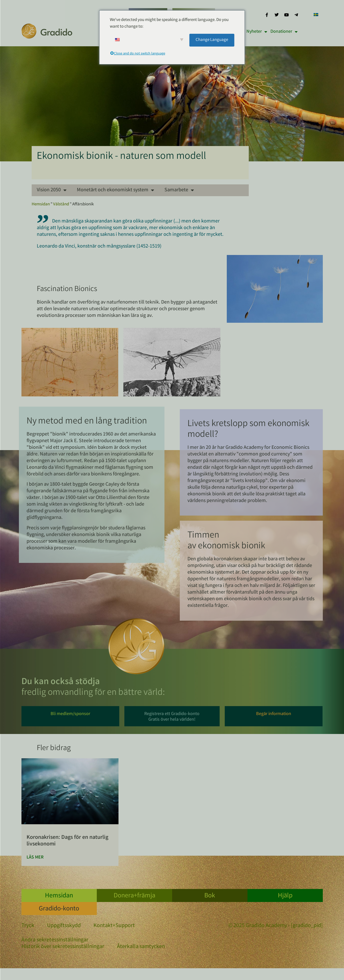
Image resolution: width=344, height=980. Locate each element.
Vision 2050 (52, 190)
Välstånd (61, 204)
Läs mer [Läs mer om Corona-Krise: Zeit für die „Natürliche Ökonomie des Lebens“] (35, 857)
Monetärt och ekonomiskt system (116, 190)
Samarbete (179, 190)
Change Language (212, 40)
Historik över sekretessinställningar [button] (63, 947)
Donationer (284, 32)
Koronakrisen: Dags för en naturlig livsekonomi (67, 841)
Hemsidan (41, 204)
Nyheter (257, 32)
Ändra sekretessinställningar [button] (55, 940)
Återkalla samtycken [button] (141, 947)
